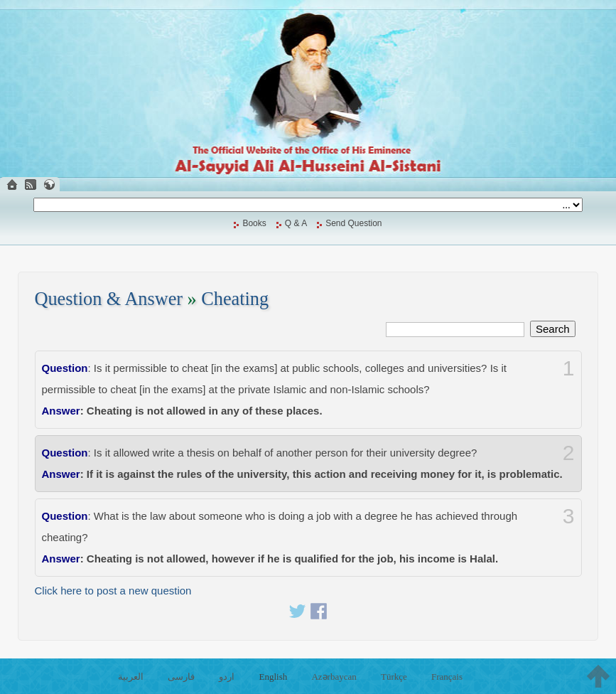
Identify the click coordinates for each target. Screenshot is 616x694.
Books (254, 223)
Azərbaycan (334, 677)
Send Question (353, 223)
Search (553, 329)
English (274, 677)
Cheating (235, 299)
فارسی (181, 677)
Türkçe (394, 677)
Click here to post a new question (113, 591)
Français (447, 677)
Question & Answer (109, 299)
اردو (227, 677)
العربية (131, 677)
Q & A (296, 223)
